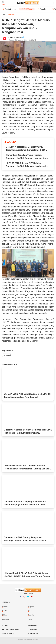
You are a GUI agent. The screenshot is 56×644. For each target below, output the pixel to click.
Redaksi (5, 625)
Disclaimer (32, 629)
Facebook (21, 598)
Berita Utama (10, 9)
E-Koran (28, 9)
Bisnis (30, 611)
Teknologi (31, 615)
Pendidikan (6, 611)
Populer (43, 9)
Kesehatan (6, 619)
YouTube (32, 598)
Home (4, 15)
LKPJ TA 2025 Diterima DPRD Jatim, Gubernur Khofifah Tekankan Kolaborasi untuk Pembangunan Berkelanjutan (26, 165)
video (30, 619)
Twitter (28, 598)
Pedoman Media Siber (10, 629)
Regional (31, 607)
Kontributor (33, 634)
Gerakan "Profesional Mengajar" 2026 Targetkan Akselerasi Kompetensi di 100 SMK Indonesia (26, 149)
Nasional (7, 355)
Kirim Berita (33, 625)
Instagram (24, 598)
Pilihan (4, 615)
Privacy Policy (8, 634)
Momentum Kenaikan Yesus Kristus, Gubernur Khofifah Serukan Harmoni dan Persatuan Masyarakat (26, 157)
